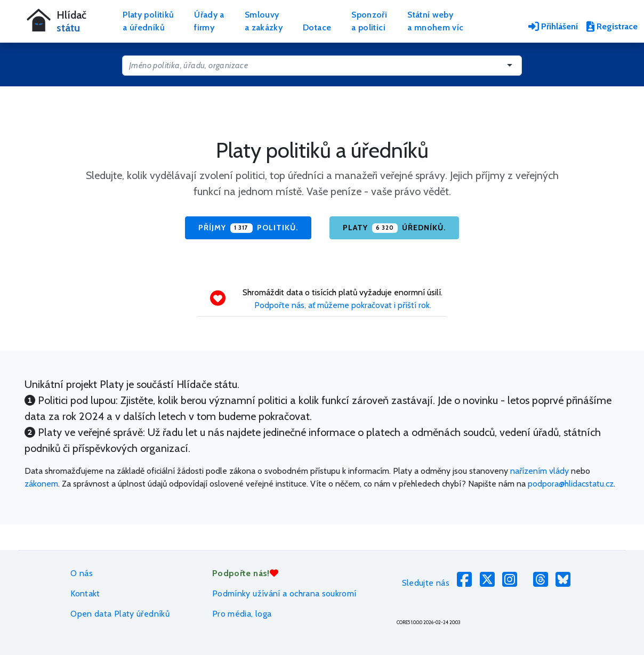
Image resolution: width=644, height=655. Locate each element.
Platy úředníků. (394, 228)
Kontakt (85, 593)
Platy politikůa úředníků (148, 21)
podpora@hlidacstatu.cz (571, 484)
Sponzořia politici (369, 21)
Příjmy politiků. (248, 228)
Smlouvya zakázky (264, 21)
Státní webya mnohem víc (435, 21)
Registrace (612, 26)
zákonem (41, 484)
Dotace (317, 27)
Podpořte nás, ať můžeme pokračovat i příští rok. (343, 305)
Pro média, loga (242, 614)
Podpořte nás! (245, 573)
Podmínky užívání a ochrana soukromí (284, 593)
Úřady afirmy (209, 21)
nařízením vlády (540, 471)
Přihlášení (553, 26)
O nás (82, 573)
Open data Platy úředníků (120, 614)
